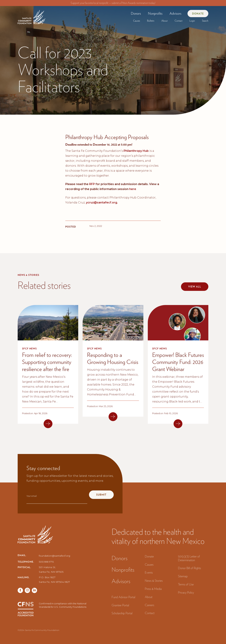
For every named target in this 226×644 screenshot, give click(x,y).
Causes (137, 21)
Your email (32, 496)
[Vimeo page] (34, 590)
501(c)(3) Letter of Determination (189, 558)
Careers (149, 605)
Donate (198, 14)
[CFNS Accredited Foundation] (26, 609)
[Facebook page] (20, 590)
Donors (136, 13)
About (164, 21)
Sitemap (183, 576)
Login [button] (192, 21)
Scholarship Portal (122, 613)
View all (195, 287)
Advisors (175, 13)
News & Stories (154, 581)
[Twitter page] (27, 590)
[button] (136, 13)
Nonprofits (155, 13)
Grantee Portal (120, 605)
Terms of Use (186, 584)
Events (149, 572)
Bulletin (151, 21)
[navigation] (32, 16)
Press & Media (153, 589)
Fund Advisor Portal (123, 597)
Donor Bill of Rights (189, 568)
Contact (179, 21)
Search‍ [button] (205, 21)
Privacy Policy (186, 592)
